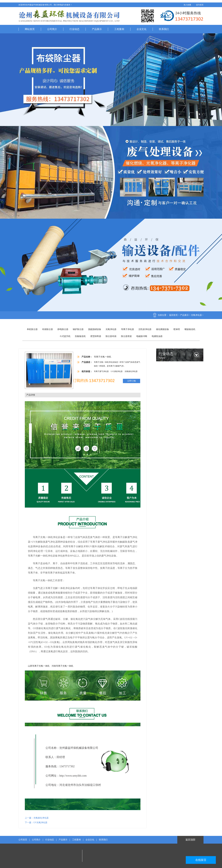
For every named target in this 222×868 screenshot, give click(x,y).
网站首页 (30, 29)
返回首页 (173, 315)
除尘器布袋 (111, 336)
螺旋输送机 (190, 329)
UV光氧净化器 (117, 371)
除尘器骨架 (126, 336)
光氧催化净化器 (131, 371)
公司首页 (23, 840)
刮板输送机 (80, 336)
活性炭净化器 (145, 329)
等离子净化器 (127, 329)
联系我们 (164, 29)
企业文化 (142, 29)
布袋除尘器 (47, 329)
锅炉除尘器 (78, 329)
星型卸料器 (96, 336)
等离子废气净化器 (102, 371)
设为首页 (200, 5)
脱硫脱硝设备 (95, 329)
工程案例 (119, 29)
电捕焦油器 (157, 336)
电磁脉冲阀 (142, 336)
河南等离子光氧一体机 (62, 666)
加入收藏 (187, 5)
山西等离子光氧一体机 (39, 666)
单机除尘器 (32, 329)
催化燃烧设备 (162, 329)
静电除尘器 (63, 329)
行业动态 (74, 29)
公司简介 (52, 29)
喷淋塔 (177, 329)
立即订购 (132, 381)
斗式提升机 (65, 336)
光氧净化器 (196, 315)
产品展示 (97, 29)
